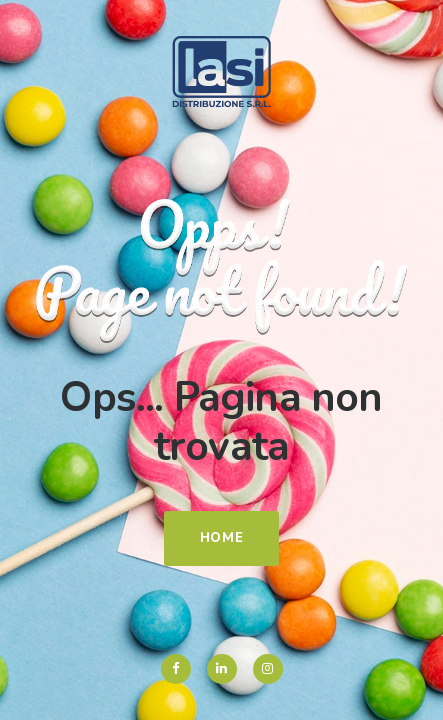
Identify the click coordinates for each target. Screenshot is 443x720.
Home (222, 538)
